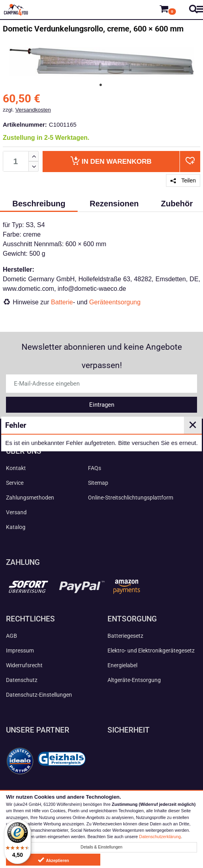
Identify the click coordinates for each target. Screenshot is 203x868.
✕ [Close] (193, 425)
